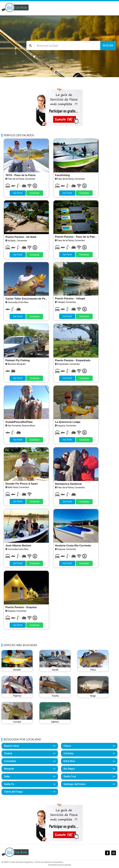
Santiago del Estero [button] (75, 784)
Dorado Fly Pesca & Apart (22, 484)
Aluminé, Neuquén (17, 364)
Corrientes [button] (10, 761)
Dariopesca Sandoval (68, 484)
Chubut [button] (8, 753)
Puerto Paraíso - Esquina (21, 607)
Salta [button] (7, 776)
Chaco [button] (67, 746)
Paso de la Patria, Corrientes (21, 179)
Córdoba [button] (68, 753)
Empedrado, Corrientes (68, 364)
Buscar (108, 45)
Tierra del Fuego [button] (13, 792)
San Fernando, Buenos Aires (21, 426)
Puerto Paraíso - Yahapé (70, 299)
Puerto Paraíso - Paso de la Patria (76, 237)
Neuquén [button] (9, 769)
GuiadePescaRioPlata (19, 422)
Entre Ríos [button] (69, 761)
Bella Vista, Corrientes (18, 487)
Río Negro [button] (69, 769)
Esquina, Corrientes (67, 426)
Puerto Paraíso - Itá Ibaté (21, 237)
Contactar (35, 193)
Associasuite (65, 865)
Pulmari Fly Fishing (18, 360)
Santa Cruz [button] (70, 776)
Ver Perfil (18, 193)
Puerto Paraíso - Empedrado (73, 360)
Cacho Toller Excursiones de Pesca (28, 299)
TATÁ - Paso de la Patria (20, 175)
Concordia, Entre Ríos (18, 302)
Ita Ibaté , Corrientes (17, 241)
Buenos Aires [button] (12, 746)
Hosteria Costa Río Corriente (73, 546)
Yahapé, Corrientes (67, 302)
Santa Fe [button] (9, 784)
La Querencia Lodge (68, 422)
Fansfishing (62, 175)
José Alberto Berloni (18, 546)
